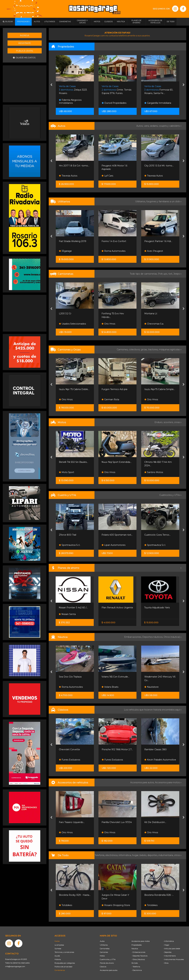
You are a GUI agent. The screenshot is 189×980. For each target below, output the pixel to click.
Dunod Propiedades (114, 103)
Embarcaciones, (133, 637)
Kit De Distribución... (155, 822)
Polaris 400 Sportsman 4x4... (117, 535)
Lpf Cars (107, 176)
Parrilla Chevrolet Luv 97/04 (117, 822)
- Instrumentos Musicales (173, 959)
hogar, (136, 855)
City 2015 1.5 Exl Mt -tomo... (159, 166)
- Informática (168, 941)
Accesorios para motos (167, 782)
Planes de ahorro (107, 963)
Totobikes (66, 905)
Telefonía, (100, 855)
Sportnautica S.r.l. (70, 545)
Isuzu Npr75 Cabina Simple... (160, 389)
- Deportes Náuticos (139, 956)
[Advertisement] (25, 83)
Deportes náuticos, (153, 637)
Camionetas (105, 949)
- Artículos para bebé (172, 949)
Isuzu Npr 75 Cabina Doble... (74, 389)
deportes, (153, 855)
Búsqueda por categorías (65, 963)
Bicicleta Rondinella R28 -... (159, 895)
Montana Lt (151, 314)
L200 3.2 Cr (65, 314)
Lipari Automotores (113, 545)
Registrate (25, 43)
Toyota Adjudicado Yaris (157, 608)
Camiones (104, 952)
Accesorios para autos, (143, 782)
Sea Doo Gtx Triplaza (70, 677)
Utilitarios (104, 945)
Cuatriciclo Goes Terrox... (157, 535)
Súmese (58, 949)
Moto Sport (67, 472)
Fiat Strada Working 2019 (73, 241)
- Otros (166, 963)
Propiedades (137, 945)
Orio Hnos (108, 324)
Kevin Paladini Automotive (160, 760)
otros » (178, 855)
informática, (125, 855)
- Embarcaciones (138, 952)
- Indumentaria (169, 956)
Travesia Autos (68, 176)
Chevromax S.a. (154, 324)
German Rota (110, 399)
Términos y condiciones (64, 952)
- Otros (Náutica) (138, 959)
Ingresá (25, 35)
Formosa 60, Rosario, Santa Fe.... (159, 90)
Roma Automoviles (113, 251)
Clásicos (103, 967)
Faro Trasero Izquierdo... (72, 822)
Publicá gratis (25, 51)
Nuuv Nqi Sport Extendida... (117, 462)
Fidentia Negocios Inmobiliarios (70, 102)
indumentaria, (166, 855)
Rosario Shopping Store (116, 905)
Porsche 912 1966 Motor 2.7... (117, 749)
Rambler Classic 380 (155, 749)
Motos (102, 956)
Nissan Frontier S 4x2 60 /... (73, 608)
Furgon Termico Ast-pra (114, 389)
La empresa (59, 945)
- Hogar (166, 945)
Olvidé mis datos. (25, 58)
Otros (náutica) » (173, 637)
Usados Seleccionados (72, 324)
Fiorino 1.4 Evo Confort (114, 241)
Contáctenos (60, 970)
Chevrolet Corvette (69, 749)
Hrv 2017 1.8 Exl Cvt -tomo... (74, 166)
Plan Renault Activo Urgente (117, 608)
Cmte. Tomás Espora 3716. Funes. (117, 90)
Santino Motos (154, 472)
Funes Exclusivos (70, 760)
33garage (65, 251)
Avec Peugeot (154, 251)
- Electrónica (137, 970)
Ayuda (57, 956)
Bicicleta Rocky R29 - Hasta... (75, 895)
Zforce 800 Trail (68, 535)
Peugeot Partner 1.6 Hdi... (158, 241)
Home (57, 941)
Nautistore (151, 687)
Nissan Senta (67, 614)
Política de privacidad (63, 967)
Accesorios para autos (109, 970)
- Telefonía (136, 967)
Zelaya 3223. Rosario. (73, 90)
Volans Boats (110, 687)
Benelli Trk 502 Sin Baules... (73, 462)
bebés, (144, 855)
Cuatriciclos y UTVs (108, 959)
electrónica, (112, 855)
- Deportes (167, 952)
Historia (58, 959)
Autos (102, 941)
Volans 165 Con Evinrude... (115, 677)
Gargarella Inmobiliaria (158, 103)
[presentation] (51, 85)
